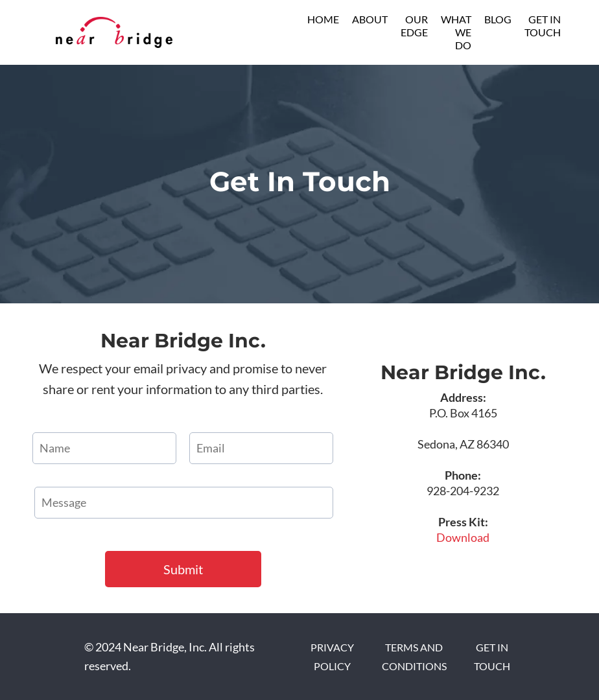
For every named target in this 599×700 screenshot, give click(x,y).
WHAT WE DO (456, 32)
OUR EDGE (414, 26)
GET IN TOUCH (543, 26)
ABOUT (370, 19)
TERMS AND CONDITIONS (414, 657)
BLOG (498, 19)
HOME (323, 19)
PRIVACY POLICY (332, 657)
